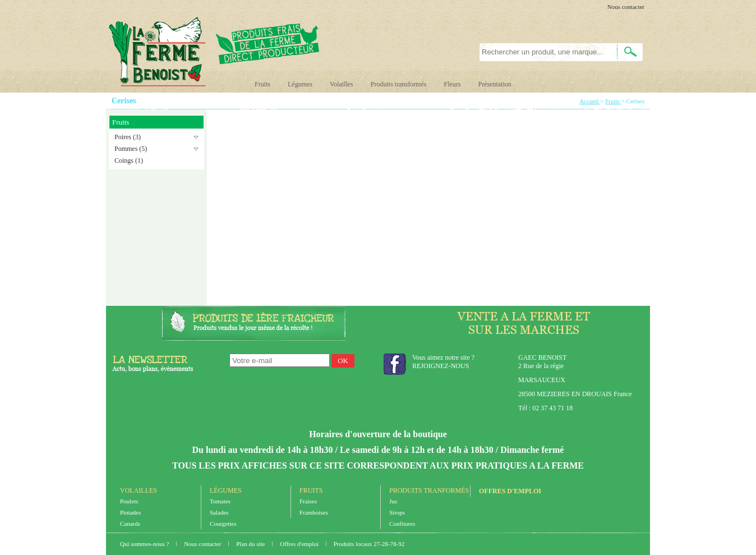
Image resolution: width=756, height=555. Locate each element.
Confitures (402, 524)
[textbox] (542, 52)
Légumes (300, 84)
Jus (393, 501)
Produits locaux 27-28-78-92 (369, 544)
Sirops (397, 512)
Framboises (314, 512)
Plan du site (251, 544)
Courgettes (223, 524)
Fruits (262, 84)
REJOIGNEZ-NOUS (441, 366)
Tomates (220, 501)
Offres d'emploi (510, 491)
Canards (130, 524)
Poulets (129, 501)
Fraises (308, 501)
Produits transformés (399, 84)
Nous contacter (626, 7)
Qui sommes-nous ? (145, 544)
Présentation (494, 84)
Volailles (342, 84)
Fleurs (452, 84)
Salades (219, 512)
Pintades (130, 512)
